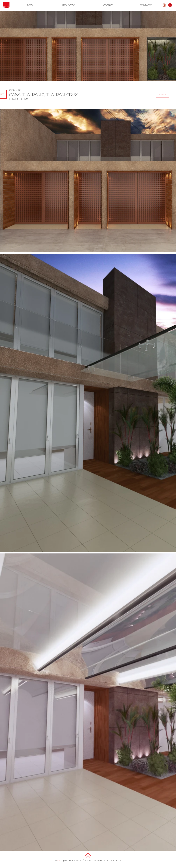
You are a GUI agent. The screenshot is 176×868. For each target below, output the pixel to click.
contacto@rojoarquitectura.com (107, 860)
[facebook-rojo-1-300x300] (170, 5)
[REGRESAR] (162, 95)
